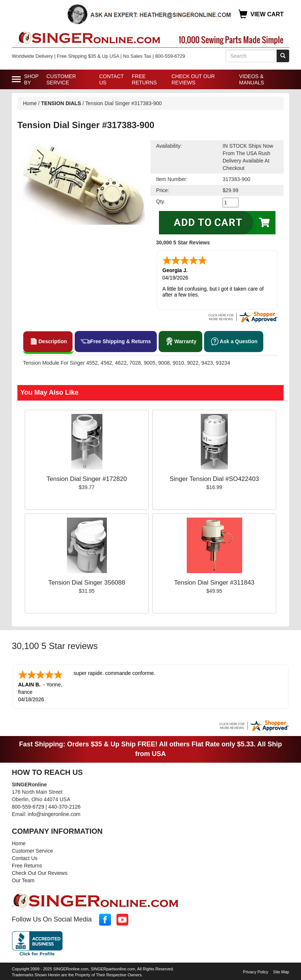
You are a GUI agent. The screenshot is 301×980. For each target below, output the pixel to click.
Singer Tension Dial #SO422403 (214, 479)
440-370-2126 (65, 807)
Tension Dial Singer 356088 (87, 583)
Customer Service (61, 79)
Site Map (281, 972)
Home (30, 103)
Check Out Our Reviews (193, 79)
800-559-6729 (28, 807)
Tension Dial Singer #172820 (87, 479)
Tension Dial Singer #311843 (214, 583)
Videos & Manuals (251, 79)
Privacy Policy (256, 972)
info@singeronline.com (54, 814)
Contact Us (111, 79)
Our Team (23, 880)
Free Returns (145, 79)
